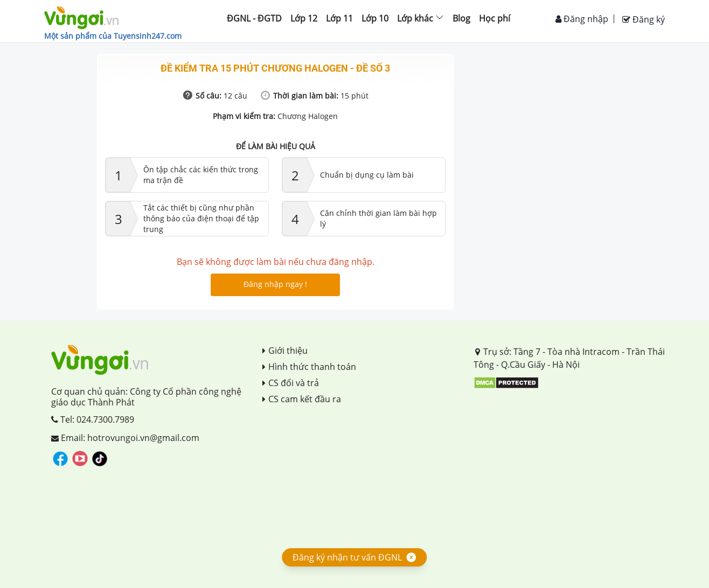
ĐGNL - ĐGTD (254, 18)
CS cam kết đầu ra (302, 399)
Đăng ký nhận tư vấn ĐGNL (347, 557)
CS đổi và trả (291, 383)
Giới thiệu (285, 351)
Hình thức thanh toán (309, 367)
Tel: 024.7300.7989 (93, 419)
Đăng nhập (582, 19)
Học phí (495, 18)
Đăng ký (644, 19)
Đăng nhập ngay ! (275, 284)
